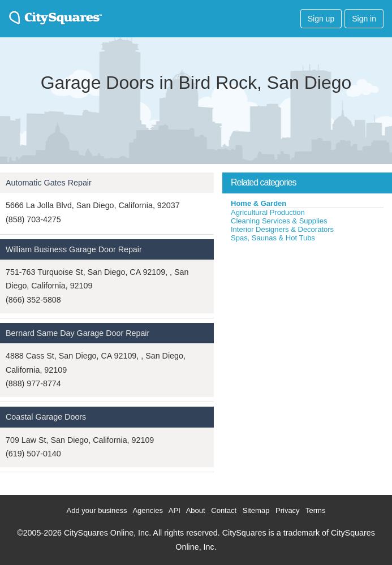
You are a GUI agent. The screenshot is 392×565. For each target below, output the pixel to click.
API (175, 510)
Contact (224, 510)
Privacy (288, 510)
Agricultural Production (268, 212)
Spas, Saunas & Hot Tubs (273, 238)
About (196, 510)
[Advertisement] (307, 327)
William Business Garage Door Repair (74, 249)
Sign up (321, 19)
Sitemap (256, 510)
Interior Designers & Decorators (282, 229)
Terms (315, 510)
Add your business (97, 510)
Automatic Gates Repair (49, 183)
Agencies (147, 510)
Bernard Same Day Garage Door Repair (77, 333)
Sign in (364, 19)
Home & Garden (259, 203)
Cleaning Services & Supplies (279, 221)
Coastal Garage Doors (46, 417)
